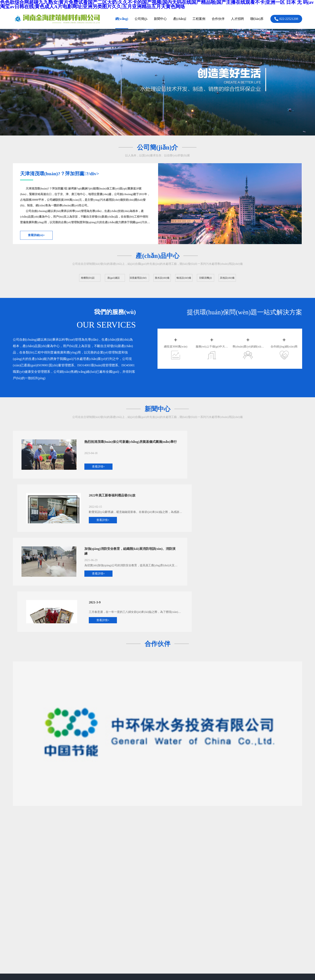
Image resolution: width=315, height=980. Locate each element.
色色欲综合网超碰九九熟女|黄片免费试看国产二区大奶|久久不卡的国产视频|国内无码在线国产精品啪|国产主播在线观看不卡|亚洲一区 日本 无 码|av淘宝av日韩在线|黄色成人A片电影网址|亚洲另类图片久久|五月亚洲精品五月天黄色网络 (124, 946)
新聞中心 (155, 890)
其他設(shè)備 (94, 912)
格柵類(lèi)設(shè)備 (98, 890)
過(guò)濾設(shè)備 (124, 890)
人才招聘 (198, 890)
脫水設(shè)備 (120, 897)
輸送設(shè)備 (94, 905)
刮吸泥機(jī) (119, 905)
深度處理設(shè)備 (97, 897)
